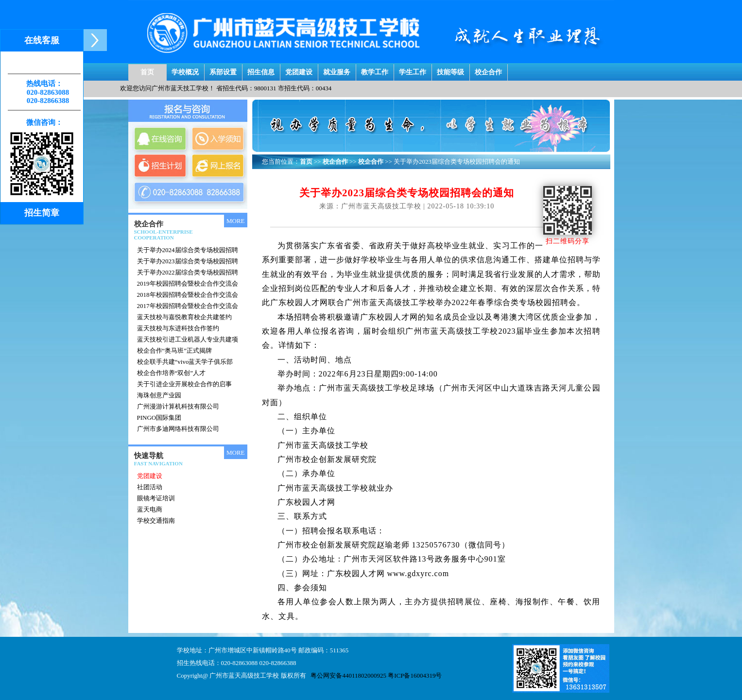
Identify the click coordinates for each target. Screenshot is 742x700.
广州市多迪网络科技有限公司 (178, 429)
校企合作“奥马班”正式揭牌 (175, 350)
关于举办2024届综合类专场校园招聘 (188, 250)
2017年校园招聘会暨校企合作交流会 (188, 306)
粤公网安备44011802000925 (348, 675)
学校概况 (185, 70)
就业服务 (337, 70)
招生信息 (261, 70)
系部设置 (223, 70)
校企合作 (488, 70)
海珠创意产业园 (159, 395)
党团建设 (299, 70)
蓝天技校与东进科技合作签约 (178, 328)
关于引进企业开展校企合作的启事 (184, 384)
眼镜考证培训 (156, 498)
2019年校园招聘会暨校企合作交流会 (188, 283)
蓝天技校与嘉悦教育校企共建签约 (184, 317)
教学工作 (375, 70)
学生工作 (413, 70)
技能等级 (450, 70)
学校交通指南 (156, 521)
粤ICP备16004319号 (415, 675)
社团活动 (150, 487)
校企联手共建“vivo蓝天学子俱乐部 (185, 362)
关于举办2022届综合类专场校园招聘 (188, 272)
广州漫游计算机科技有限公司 (178, 406)
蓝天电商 (150, 509)
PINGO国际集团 (159, 418)
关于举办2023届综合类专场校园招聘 (188, 261)
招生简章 (42, 213)
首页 (147, 70)
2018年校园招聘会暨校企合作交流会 (188, 295)
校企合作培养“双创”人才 (172, 373)
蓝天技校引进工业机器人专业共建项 (188, 339)
